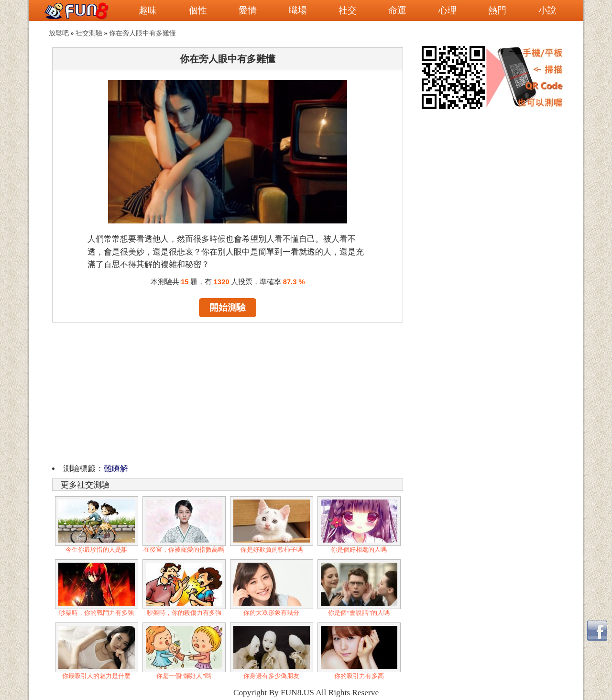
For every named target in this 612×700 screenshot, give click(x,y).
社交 (348, 10)
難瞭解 (116, 469)
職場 (298, 10)
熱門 (497, 10)
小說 (547, 10)
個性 (198, 10)
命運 (397, 10)
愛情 (248, 10)
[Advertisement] (228, 391)
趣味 (148, 10)
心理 (448, 10)
